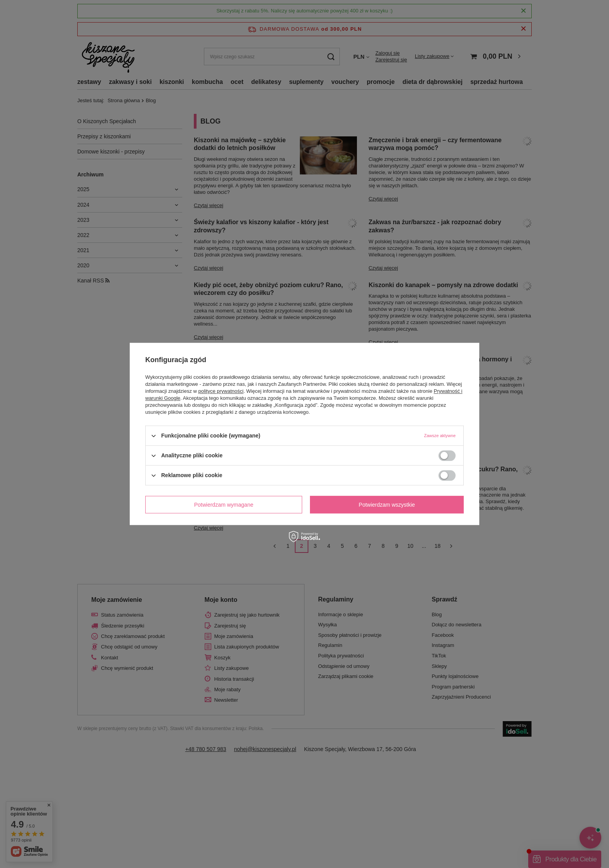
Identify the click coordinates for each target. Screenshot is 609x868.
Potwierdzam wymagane (224, 505)
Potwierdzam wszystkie (387, 505)
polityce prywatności (221, 391)
